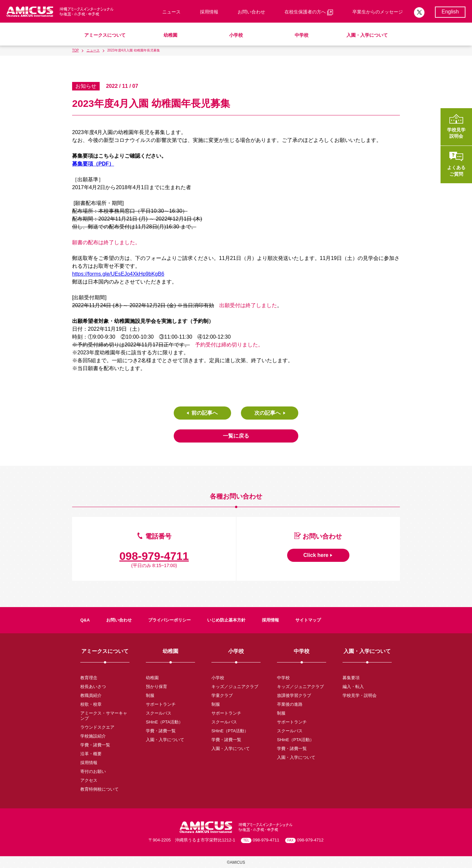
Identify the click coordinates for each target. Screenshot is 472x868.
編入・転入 (353, 687)
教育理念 (89, 678)
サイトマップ (308, 620)
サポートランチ (161, 704)
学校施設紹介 (93, 736)
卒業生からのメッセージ (378, 12)
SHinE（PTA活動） (164, 722)
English (450, 12)
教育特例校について (99, 789)
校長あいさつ (93, 687)
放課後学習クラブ (294, 695)
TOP (75, 50)
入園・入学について (367, 35)
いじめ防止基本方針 (226, 620)
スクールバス (159, 713)
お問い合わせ (251, 12)
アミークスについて (105, 35)
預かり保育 (157, 687)
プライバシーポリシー (169, 620)
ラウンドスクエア (97, 727)
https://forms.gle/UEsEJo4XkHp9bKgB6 (118, 274)
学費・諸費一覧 (95, 745)
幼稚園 (170, 35)
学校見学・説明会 (360, 695)
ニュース (171, 12)
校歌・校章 (91, 704)
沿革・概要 (91, 754)
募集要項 (351, 678)
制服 (150, 695)
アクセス (89, 780)
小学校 (236, 35)
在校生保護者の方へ (309, 12)
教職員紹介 (91, 695)
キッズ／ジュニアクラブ (235, 687)
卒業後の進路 (290, 704)
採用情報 (209, 12)
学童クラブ (222, 695)
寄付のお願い (93, 771)
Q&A (85, 620)
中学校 (302, 35)
